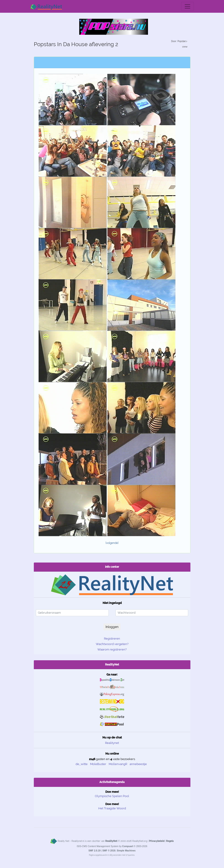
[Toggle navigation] (187, 6)
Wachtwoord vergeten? (112, 644)
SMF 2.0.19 (95, 851)
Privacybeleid (157, 841)
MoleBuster (98, 764)
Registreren (112, 639)
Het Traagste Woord (112, 808)
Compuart (128, 846)
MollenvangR (118, 764)
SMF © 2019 (109, 851)
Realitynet (112, 743)
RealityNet (111, 841)
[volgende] (112, 543)
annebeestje (138, 764)
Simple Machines (126, 851)
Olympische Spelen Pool (112, 796)
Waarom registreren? (112, 649)
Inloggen (112, 627)
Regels (170, 841)
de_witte (82, 764)
